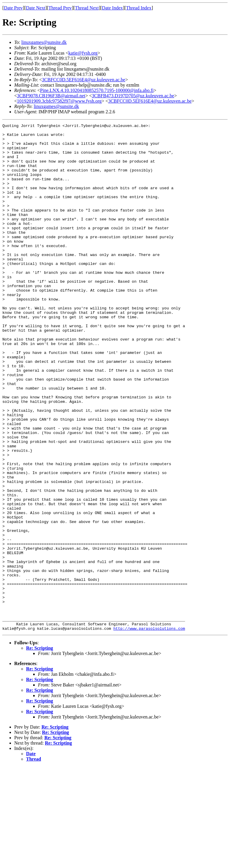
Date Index (112, 8)
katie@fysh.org (83, 53)
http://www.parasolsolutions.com (149, 730)
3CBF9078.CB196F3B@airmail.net (51, 96)
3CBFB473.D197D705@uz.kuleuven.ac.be (133, 96)
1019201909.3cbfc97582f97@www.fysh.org (59, 101)
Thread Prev (60, 8)
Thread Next (87, 8)
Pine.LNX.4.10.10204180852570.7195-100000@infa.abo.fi (97, 90)
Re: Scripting (40, 749)
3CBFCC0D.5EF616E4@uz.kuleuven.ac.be (83, 80)
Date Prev (13, 8)
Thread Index (139, 8)
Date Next (36, 8)
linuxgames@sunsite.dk (44, 42)
